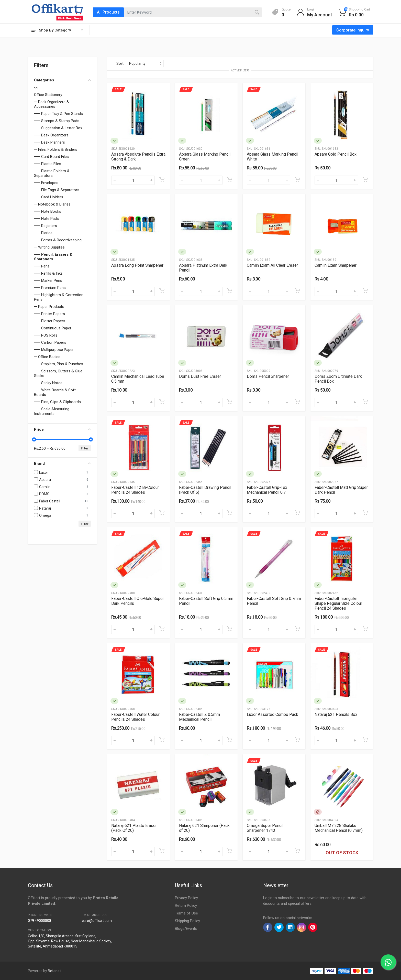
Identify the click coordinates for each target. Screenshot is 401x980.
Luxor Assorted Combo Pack (272, 714)
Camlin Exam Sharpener (336, 265)
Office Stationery (48, 95)
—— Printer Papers (49, 314)
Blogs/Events (186, 929)
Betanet (54, 971)
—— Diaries (43, 233)
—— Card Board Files (51, 157)
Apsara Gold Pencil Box (336, 154)
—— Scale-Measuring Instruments (52, 411)
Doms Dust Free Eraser (200, 376)
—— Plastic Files (48, 164)
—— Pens (42, 266)
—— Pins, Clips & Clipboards (57, 402)
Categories (62, 80)
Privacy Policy (186, 898)
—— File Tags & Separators (57, 190)
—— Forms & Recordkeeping (58, 240)
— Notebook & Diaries (52, 204)
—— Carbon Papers (50, 342)
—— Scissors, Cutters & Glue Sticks (58, 373)
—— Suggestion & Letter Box (58, 128)
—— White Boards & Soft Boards (55, 392)
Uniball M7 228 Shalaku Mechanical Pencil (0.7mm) (339, 828)
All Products (108, 12)
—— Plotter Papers (50, 321)
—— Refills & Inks (48, 273)
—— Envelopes (46, 183)
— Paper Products (49, 307)
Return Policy (186, 906)
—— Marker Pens (48, 281)
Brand (62, 464)
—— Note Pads (46, 219)
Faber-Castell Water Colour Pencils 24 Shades (135, 717)
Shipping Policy (187, 921)
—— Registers (46, 226)
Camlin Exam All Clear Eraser (272, 265)
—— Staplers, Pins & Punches (59, 364)
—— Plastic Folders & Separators (52, 173)
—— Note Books (48, 211)
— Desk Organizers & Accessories (52, 104)
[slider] (34, 439)
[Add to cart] (162, 179)
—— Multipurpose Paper (54, 350)
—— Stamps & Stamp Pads (57, 121)
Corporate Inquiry (353, 30)
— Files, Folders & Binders (56, 149)
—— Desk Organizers (51, 135)
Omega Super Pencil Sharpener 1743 (265, 828)
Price (62, 429)
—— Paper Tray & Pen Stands (58, 114)
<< (36, 88)
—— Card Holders (49, 197)
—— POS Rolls (46, 335)
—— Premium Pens (50, 288)
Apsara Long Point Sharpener (137, 265)
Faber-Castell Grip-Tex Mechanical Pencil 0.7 (267, 490)
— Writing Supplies (49, 247)
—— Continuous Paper (53, 328)
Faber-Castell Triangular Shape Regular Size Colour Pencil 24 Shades (338, 603)
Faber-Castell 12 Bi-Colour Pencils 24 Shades (135, 490)
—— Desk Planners (49, 142)
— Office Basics (47, 357)
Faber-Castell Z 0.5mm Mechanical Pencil (199, 717)
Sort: (120, 63)
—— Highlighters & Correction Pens (59, 297)
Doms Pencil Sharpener (268, 376)
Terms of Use (186, 913)
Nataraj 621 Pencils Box (336, 714)
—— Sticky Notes (48, 383)
